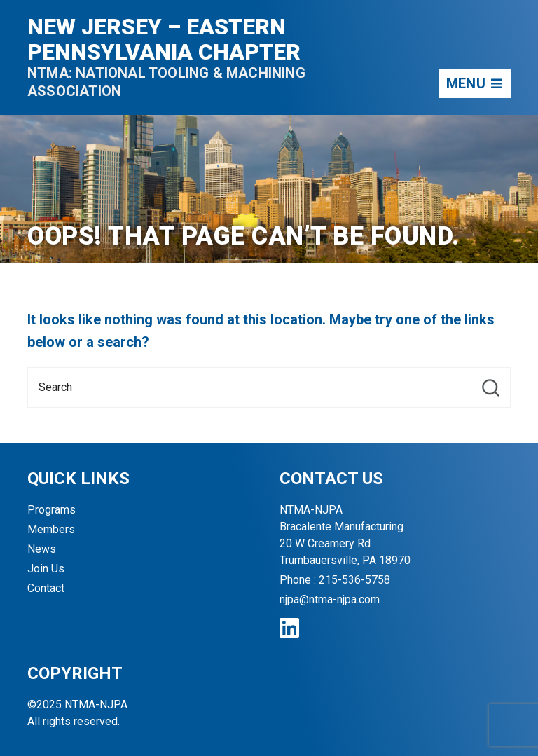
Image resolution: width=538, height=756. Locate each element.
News (42, 549)
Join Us (46, 569)
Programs (51, 510)
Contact (46, 588)
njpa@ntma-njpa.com (330, 599)
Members (51, 529)
